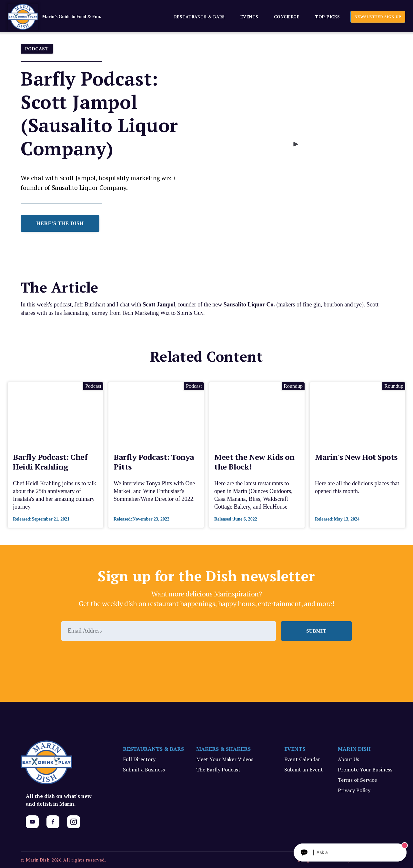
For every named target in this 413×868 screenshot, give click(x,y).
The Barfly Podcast (218, 770)
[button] (197, 17)
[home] (64, 17)
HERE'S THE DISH (60, 223)
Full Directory (139, 759)
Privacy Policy (354, 790)
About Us (348, 759)
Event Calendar (302, 759)
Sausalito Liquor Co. (249, 305)
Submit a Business (144, 770)
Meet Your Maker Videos (225, 759)
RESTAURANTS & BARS (153, 749)
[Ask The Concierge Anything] (350, 852)
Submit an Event (304, 770)
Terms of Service (357, 780)
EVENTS (249, 17)
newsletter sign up (378, 17)
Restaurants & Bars (200, 17)
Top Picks (327, 17)
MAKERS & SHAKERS (223, 749)
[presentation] (110, 658)
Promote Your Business (365, 770)
